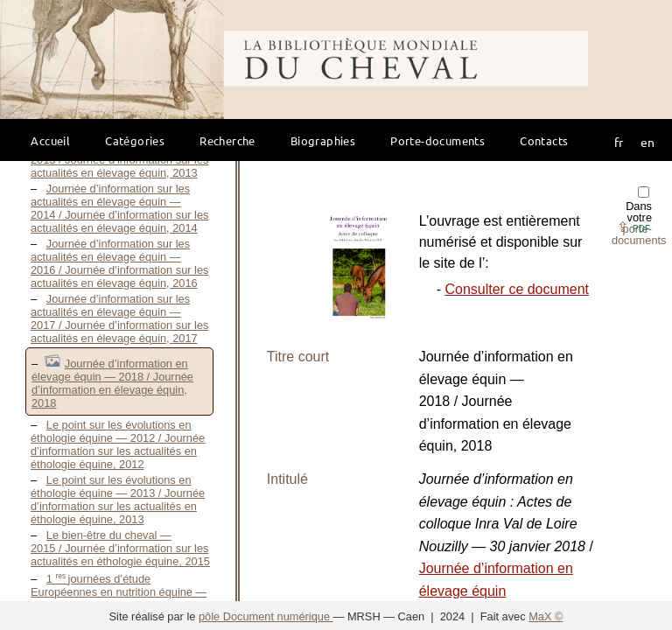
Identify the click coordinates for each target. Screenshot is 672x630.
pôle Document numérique (266, 616)
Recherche (227, 140)
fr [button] (619, 142)
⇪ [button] (633, 227)
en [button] (647, 142)
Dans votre (639, 217)
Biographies (323, 140)
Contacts (544, 140)
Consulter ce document (517, 289)
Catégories (135, 140)
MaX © (546, 616)
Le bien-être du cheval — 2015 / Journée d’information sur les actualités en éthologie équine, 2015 (120, 548)
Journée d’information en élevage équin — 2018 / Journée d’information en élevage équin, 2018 (112, 383)
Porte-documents (437, 140)
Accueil (50, 140)
